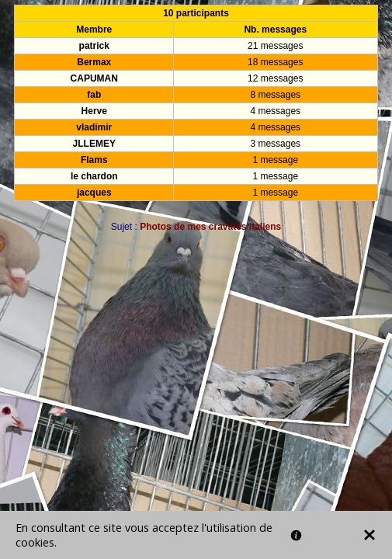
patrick (94, 46)
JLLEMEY (94, 144)
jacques (94, 193)
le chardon (94, 176)
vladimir (94, 127)
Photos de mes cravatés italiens (210, 227)
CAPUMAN (94, 78)
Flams (94, 160)
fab (94, 95)
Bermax (94, 62)
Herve (94, 111)
